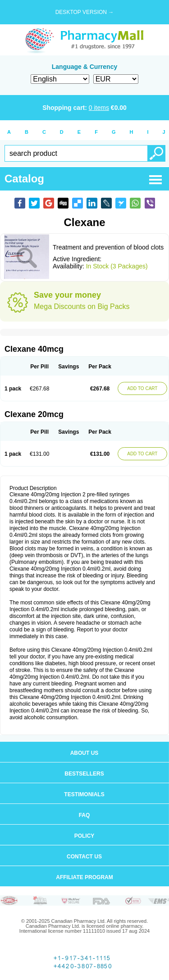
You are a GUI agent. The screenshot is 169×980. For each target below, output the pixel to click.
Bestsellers (84, 774)
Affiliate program (84, 877)
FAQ (84, 815)
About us (84, 753)
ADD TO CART (142, 388)
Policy (84, 836)
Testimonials (84, 794)
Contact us (84, 857)
